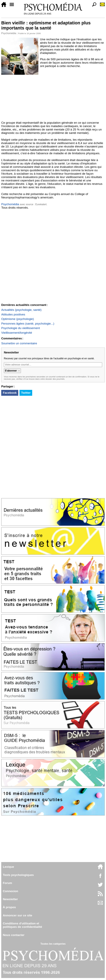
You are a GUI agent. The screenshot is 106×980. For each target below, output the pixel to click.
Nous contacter (14, 935)
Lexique (8, 867)
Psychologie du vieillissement (21, 328)
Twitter (26, 393)
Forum (7, 883)
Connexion (10, 891)
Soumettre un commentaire (19, 343)
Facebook (10, 393)
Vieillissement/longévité (17, 333)
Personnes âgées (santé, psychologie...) (28, 324)
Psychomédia (9, 33)
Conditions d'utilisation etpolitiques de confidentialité (22, 925)
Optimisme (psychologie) (18, 319)
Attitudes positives (13, 314)
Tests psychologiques (18, 875)
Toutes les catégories (53, 944)
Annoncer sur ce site (17, 915)
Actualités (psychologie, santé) (21, 310)
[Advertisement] (53, 98)
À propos (9, 907)
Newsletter (10, 899)
